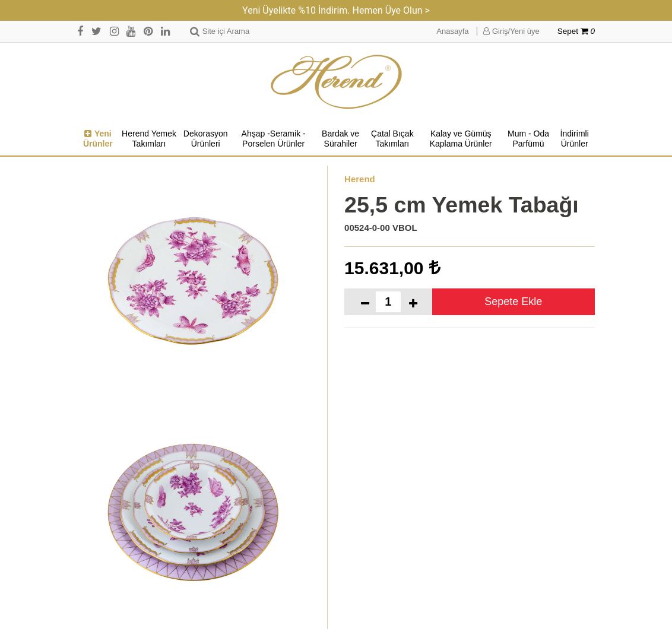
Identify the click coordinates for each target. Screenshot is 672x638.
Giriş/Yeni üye (511, 31)
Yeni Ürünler (98, 139)
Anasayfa (452, 31)
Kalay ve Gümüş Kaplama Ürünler (461, 139)
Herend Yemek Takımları (149, 139)
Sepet (576, 31)
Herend (360, 179)
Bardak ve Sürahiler (340, 139)
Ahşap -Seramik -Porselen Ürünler (274, 139)
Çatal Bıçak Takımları (392, 139)
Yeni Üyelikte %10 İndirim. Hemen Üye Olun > (336, 10)
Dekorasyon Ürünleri (206, 139)
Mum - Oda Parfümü (528, 139)
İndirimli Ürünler (575, 139)
